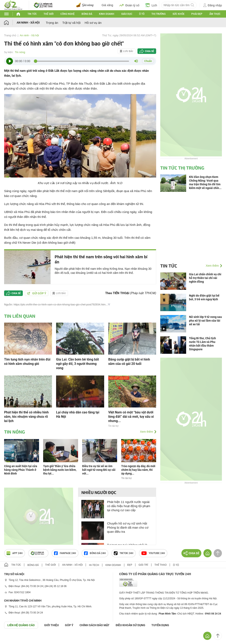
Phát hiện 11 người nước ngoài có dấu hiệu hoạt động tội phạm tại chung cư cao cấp (129, 506)
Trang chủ (10, 35)
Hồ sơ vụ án (93, 23)
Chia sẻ (149, 51)
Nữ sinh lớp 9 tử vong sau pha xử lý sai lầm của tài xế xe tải (205, 321)
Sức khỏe (179, 14)
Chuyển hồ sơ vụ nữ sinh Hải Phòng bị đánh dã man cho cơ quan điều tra (128, 527)
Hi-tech (94, 565)
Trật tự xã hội (71, 23)
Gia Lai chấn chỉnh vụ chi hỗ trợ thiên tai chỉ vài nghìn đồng (205, 278)
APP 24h (15, 553)
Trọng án (52, 23)
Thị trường (159, 14)
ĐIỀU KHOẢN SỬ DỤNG (130, 625)
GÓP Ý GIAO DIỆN (12, 639)
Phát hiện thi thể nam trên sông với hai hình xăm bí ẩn (101, 259)
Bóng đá (87, 14)
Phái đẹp (197, 14)
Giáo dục (127, 14)
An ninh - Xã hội (28, 23)
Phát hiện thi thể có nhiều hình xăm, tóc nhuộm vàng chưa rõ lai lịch (26, 417)
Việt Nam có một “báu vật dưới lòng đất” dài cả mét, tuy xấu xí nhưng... (131, 417)
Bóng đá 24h (95, 553)
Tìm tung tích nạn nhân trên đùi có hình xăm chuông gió (27, 362)
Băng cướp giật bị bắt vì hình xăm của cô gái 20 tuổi (129, 362)
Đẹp (130, 565)
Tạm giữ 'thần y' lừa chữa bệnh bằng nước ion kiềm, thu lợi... (60, 470)
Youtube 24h (153, 553)
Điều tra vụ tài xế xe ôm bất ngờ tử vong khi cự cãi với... (99, 470)
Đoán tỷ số (129, 5)
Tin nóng (20, 52)
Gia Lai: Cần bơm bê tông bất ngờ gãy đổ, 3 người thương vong (77, 364)
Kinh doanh (107, 14)
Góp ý (69, 625)
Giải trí (143, 565)
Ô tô (142, 14)
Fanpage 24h (65, 553)
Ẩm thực (215, 14)
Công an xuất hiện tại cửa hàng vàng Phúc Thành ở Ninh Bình (21, 470)
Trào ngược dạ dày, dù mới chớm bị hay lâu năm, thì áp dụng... (138, 470)
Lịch (151, 5)
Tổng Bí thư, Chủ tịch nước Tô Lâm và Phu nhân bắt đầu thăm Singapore (202, 344)
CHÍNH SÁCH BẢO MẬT (95, 625)
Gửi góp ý (37, 293)
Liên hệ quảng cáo (21, 625)
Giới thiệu (51, 625)
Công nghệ (67, 14)
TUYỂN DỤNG (160, 625)
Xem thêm (146, 432)
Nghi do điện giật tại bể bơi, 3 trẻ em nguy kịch (204, 297)
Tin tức (32, 14)
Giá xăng (107, 5)
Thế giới (48, 14)
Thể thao (161, 565)
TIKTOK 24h (124, 553)
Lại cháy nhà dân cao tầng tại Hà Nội (78, 414)
